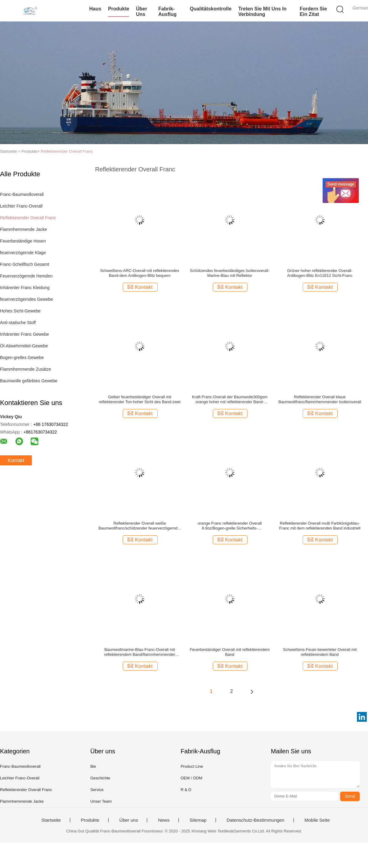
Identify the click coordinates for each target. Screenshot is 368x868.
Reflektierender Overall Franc (67, 151)
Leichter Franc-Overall (21, 206)
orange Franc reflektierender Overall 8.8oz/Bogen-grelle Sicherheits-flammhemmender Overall (230, 526)
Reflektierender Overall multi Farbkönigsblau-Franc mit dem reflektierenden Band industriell (320, 526)
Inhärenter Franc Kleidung (25, 288)
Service (97, 790)
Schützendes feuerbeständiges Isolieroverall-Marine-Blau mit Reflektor (230, 273)
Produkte (119, 9)
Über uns (141, 11)
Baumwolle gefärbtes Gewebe (29, 381)
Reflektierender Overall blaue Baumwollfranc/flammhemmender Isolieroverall (320, 399)
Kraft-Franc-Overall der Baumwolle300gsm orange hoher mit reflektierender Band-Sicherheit (230, 400)
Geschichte (100, 778)
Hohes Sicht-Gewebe (20, 311)
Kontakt (16, 460)
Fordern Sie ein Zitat (313, 11)
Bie (93, 766)
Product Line (192, 766)
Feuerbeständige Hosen (23, 241)
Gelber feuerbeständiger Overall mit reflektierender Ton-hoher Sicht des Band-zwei (140, 399)
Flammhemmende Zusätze (26, 369)
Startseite (51, 820)
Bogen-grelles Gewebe (22, 358)
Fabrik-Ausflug (167, 11)
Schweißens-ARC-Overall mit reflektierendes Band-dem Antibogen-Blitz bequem (140, 273)
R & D (186, 790)
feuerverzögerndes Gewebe (27, 299)
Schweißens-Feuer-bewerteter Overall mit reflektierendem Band (320, 652)
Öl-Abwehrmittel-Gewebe (24, 346)
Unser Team (101, 801)
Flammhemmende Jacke (23, 229)
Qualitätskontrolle (211, 9)
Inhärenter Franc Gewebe (25, 334)
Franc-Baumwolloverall (22, 194)
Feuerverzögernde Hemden (26, 276)
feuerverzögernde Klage (23, 253)
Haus (95, 9)
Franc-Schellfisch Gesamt (25, 264)
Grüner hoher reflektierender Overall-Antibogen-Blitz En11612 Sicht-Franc (320, 273)
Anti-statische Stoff (18, 323)
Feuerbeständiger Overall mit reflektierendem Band (230, 652)
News (164, 820)
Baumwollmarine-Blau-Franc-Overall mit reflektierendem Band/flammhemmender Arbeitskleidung (140, 652)
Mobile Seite (317, 820)
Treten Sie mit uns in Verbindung (262, 11)
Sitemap (198, 820)
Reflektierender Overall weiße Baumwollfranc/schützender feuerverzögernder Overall (140, 526)
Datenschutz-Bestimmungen (255, 820)
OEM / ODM (192, 778)
